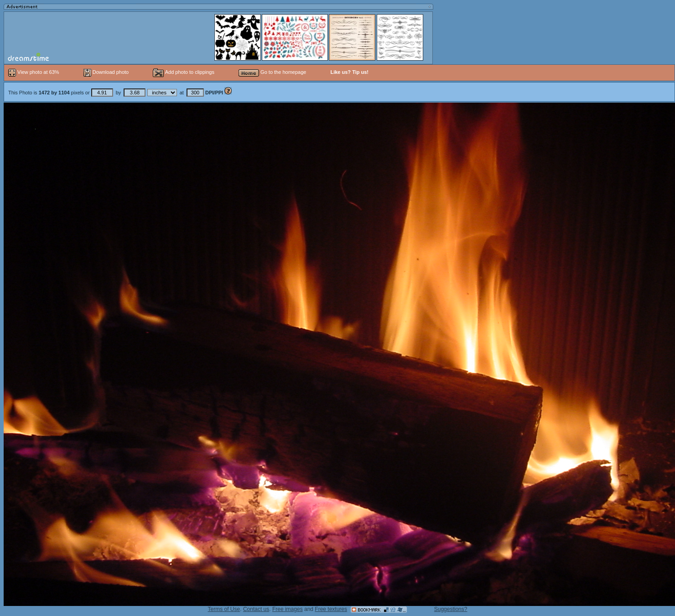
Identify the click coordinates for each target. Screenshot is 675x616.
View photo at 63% (34, 72)
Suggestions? (451, 609)
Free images (288, 609)
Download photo (106, 72)
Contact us (256, 609)
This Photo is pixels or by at (116, 93)
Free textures (331, 609)
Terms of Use (224, 609)
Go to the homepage (272, 72)
